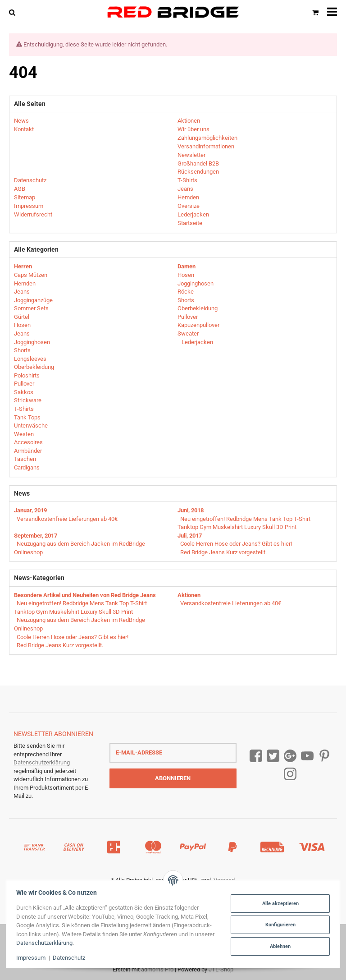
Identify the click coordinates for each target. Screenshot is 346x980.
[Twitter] (273, 756)
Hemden (25, 283)
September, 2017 (36, 536)
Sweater (188, 334)
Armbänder (28, 451)
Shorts (22, 350)
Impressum (33, 958)
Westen (24, 434)
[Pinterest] (324, 756)
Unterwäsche (31, 426)
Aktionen (189, 595)
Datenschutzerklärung (42, 762)
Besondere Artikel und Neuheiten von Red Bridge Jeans (85, 595)
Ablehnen (278, 946)
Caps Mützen (31, 275)
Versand (224, 880)
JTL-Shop (221, 969)
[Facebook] (256, 756)
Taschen (25, 459)
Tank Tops (27, 417)
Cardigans (27, 467)
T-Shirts (24, 409)
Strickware (28, 400)
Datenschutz (71, 958)
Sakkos (24, 392)
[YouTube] (307, 756)
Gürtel (22, 317)
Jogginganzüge (33, 300)
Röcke (186, 292)
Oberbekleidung (34, 367)
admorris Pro (157, 969)
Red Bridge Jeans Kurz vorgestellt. (223, 552)
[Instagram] (290, 774)
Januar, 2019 (30, 510)
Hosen (22, 325)
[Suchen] (14, 12)
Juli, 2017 (190, 536)
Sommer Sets (31, 308)
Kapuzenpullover (198, 325)
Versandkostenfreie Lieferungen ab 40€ (67, 519)
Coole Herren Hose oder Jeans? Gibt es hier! (236, 544)
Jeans (22, 292)
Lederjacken (197, 342)
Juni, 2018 (191, 510)
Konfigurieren (279, 925)
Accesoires (28, 442)
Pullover (24, 384)
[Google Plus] (290, 756)
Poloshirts (27, 375)
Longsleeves (30, 359)
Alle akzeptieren (279, 903)
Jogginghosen (32, 342)
